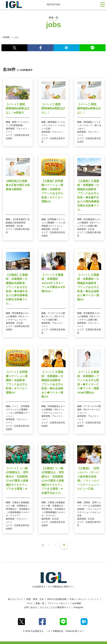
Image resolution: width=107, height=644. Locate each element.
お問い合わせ (30, 607)
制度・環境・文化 (35, 599)
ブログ (29, 603)
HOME (6, 37)
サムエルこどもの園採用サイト (55, 607)
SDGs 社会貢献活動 (57, 599)
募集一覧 (40, 603)
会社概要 (77, 603)
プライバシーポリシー (58, 603)
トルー (81, 631)
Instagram (78, 607)
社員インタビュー (78, 599)
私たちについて (16, 599)
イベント (94, 599)
